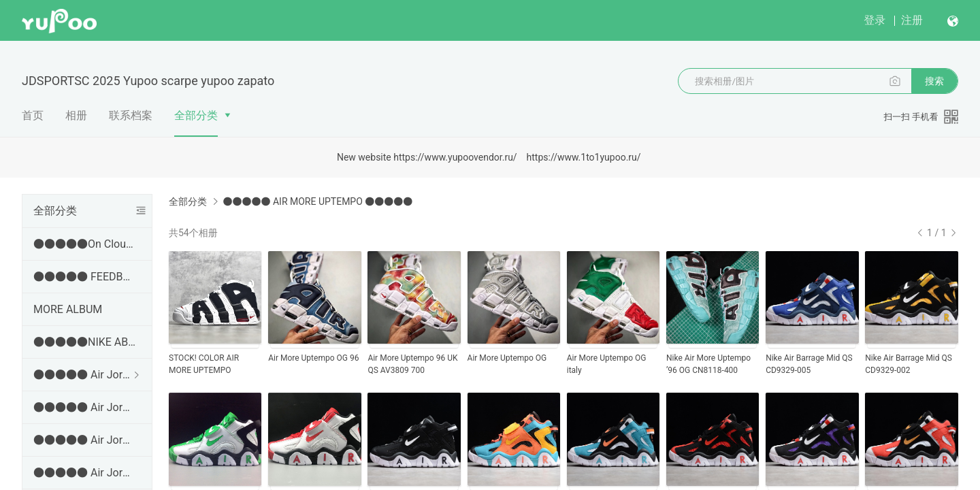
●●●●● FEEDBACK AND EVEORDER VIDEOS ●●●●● (84, 277)
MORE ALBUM (68, 309)
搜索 (934, 81)
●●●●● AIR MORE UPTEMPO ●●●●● (317, 201)
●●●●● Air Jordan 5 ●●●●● (84, 473)
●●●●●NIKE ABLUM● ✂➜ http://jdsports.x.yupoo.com (84, 342)
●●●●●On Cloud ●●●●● (84, 244)
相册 (76, 115)
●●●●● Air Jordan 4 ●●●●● (84, 440)
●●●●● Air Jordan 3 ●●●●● (84, 407)
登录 (875, 20)
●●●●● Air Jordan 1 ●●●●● (84, 375)
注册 (912, 20)
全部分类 (196, 115)
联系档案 (131, 115)
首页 (33, 115)
